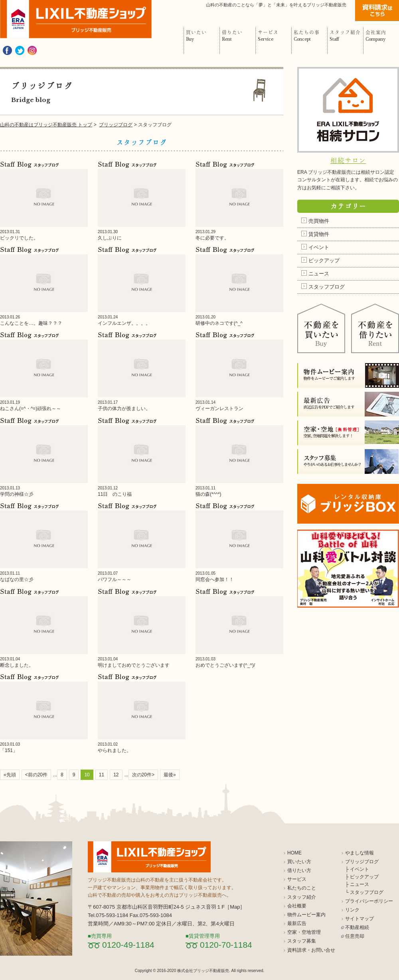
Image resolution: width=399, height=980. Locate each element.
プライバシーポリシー (369, 901)
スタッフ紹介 (302, 897)
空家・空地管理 (304, 932)
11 (102, 775)
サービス (297, 879)
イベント (319, 247)
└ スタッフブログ (364, 892)
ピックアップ (324, 260)
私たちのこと (302, 888)
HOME (294, 853)
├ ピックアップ (362, 877)
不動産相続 (357, 927)
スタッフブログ (327, 287)
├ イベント (357, 869)
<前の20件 (36, 775)
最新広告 (297, 923)
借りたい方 (299, 870)
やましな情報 (359, 853)
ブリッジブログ (362, 862)
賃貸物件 (319, 234)
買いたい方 (299, 862)
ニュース (319, 274)
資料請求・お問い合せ (311, 950)
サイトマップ (359, 919)
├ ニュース (357, 884)
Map (235, 907)
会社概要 (297, 906)
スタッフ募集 (302, 941)
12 (116, 775)
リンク (352, 910)
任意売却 (355, 936)
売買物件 (319, 221)
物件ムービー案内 (306, 915)
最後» (170, 775)
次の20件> (143, 775)
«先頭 (10, 775)
